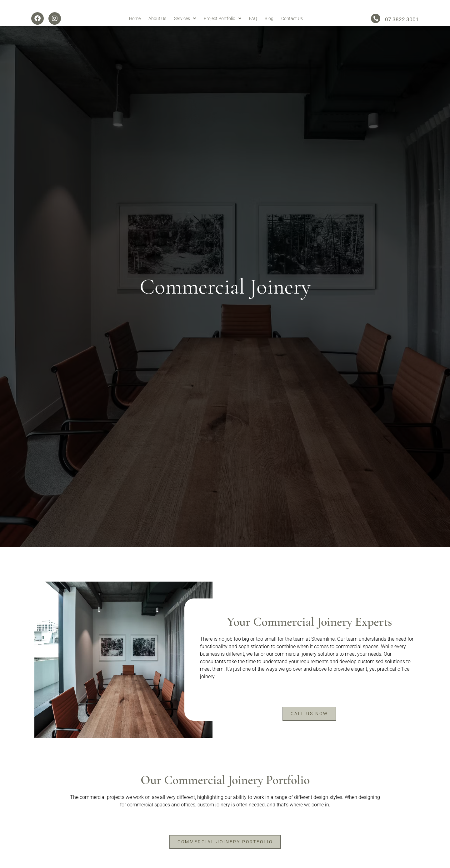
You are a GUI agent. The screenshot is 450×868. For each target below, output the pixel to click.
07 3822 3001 (402, 31)
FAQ (253, 30)
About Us (157, 30)
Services (185, 30)
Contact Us (292, 30)
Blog (269, 30)
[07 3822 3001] (376, 30)
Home (135, 30)
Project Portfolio (222, 30)
